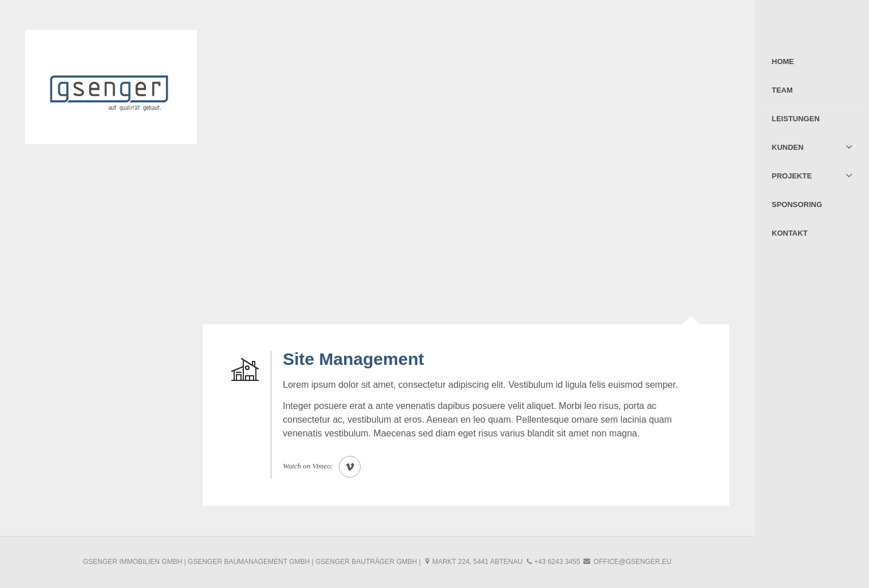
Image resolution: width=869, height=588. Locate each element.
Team (782, 90)
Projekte (792, 176)
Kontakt (790, 233)
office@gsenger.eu (633, 562)
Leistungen (796, 119)
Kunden (788, 147)
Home (783, 61)
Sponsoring (797, 204)
